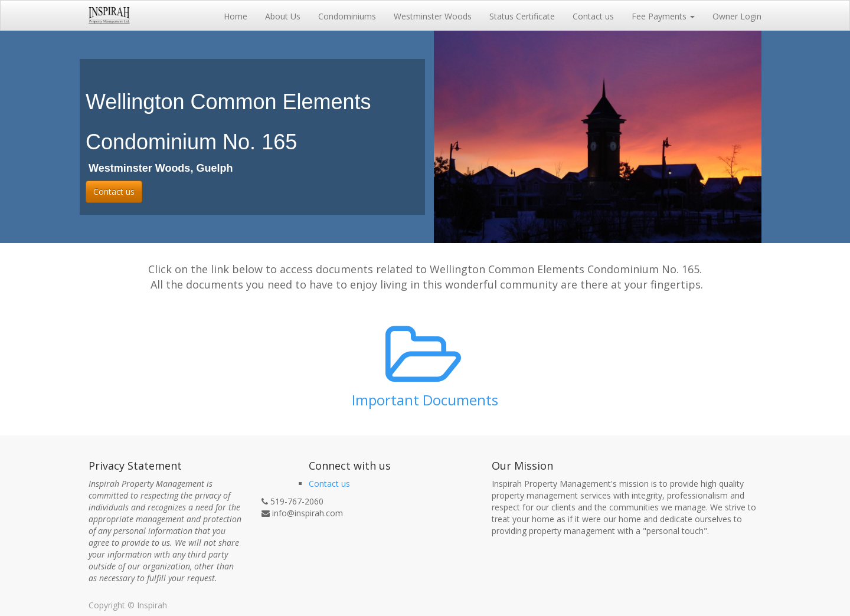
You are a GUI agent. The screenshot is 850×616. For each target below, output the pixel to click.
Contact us (114, 191)
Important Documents (425, 400)
